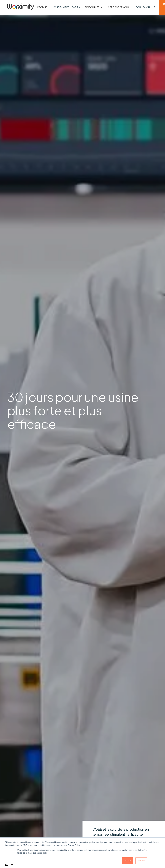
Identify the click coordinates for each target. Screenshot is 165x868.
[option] (12, 865)
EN (6, 864)
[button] (43, 7)
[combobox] (6, 865)
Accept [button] (128, 861)
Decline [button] (141, 861)
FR (12, 864)
